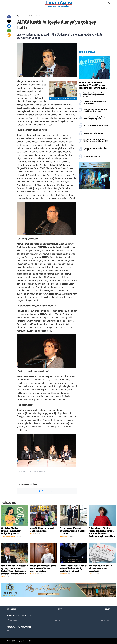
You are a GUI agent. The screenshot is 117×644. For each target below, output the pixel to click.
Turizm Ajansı (18, 641)
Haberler (20, 16)
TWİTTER (59, 620)
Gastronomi (33, 574)
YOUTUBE (106, 620)
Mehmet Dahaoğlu (40, 471)
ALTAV (29, 471)
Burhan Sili (21, 471)
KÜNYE (60, 609)
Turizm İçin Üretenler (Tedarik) (8, 536)
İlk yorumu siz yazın (47, 491)
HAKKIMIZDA (11, 609)
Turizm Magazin (63, 536)
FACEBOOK (12, 620)
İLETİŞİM (107, 609)
